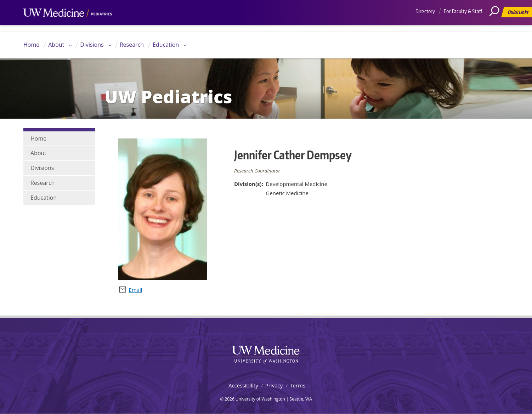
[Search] (497, 27)
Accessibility (243, 385)
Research (132, 45)
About (56, 45)
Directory (425, 11)
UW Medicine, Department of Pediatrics (68, 26)
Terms (298, 385)
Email (135, 290)
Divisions (92, 45)
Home (31, 45)
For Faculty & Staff (463, 11)
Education (166, 45)
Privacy (274, 385)
